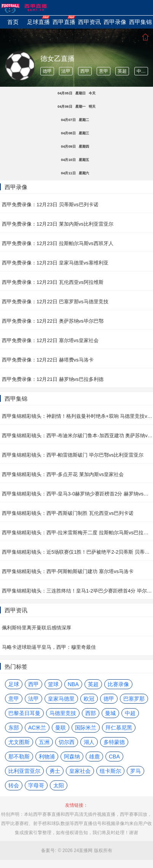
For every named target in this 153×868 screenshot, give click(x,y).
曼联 (61, 728)
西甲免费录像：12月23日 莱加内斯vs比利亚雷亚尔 (58, 224)
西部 (91, 713)
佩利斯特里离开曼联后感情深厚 (37, 628)
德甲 (47, 71)
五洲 (44, 742)
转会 (14, 785)
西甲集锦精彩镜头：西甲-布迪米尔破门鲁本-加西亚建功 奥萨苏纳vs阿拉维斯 (77, 436)
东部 (14, 728)
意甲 (104, 71)
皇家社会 (80, 771)
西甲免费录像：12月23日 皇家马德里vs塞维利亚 (55, 263)
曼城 (110, 713)
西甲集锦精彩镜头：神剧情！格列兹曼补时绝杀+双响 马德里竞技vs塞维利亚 (77, 416)
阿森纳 (72, 757)
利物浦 (47, 757)
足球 (14, 684)
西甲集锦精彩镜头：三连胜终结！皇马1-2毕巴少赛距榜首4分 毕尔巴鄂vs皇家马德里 (77, 591)
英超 (122, 71)
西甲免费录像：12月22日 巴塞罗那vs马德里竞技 (55, 302)
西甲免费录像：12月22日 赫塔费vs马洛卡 (48, 360)
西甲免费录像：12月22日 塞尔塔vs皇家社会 (50, 340)
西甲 (85, 71)
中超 (141, 71)
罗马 (135, 771)
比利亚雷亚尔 (24, 771)
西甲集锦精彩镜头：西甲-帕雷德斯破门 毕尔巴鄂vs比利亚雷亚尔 (73, 455)
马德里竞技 (63, 713)
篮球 (53, 684)
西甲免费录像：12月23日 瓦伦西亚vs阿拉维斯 (53, 282)
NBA (73, 684)
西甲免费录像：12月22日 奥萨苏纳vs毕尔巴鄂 (53, 321)
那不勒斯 (19, 757)
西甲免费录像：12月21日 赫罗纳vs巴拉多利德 (53, 379)
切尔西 (67, 742)
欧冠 (89, 699)
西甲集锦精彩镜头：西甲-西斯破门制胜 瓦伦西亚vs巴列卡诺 (68, 513)
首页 (145, 37)
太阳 (59, 785)
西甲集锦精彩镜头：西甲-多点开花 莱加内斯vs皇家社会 (63, 474)
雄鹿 (94, 757)
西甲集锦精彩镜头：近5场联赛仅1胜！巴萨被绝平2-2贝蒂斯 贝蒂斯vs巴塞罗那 (77, 552)
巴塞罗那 (134, 699)
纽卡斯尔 (110, 771)
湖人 (89, 742)
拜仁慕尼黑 (119, 728)
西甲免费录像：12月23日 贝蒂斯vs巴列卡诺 (50, 205)
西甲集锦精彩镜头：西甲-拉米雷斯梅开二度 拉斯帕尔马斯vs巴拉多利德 (77, 533)
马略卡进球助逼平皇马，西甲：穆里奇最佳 (49, 647)
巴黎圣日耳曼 (24, 713)
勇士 (55, 771)
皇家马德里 (61, 699)
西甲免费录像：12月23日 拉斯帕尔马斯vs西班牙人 (58, 243)
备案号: (49, 850)
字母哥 (36, 785)
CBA (114, 757)
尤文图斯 (19, 742)
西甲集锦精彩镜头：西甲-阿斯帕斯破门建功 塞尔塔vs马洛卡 (68, 571)
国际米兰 (86, 728)
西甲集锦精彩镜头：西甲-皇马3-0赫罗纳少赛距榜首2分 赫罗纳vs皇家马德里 (77, 494)
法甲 (66, 71)
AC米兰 (37, 728)
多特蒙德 (114, 742)
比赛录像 (118, 684)
